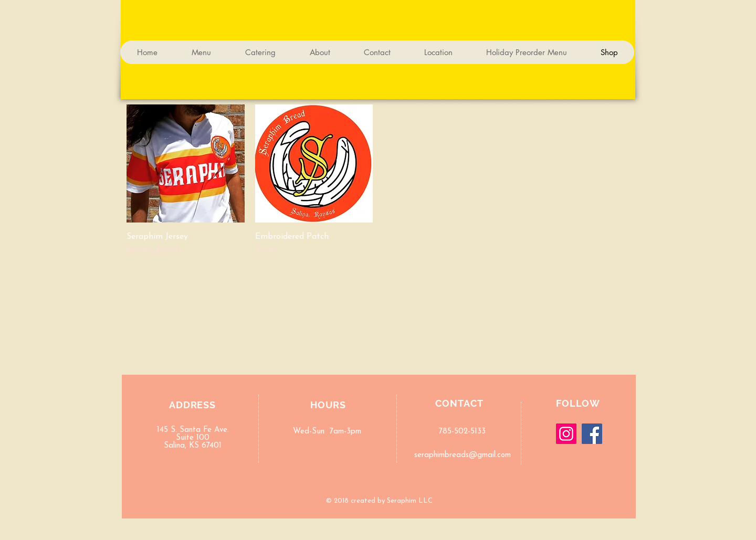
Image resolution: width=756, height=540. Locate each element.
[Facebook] (592, 434)
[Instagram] (566, 434)
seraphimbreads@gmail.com (463, 455)
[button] (626, 88)
